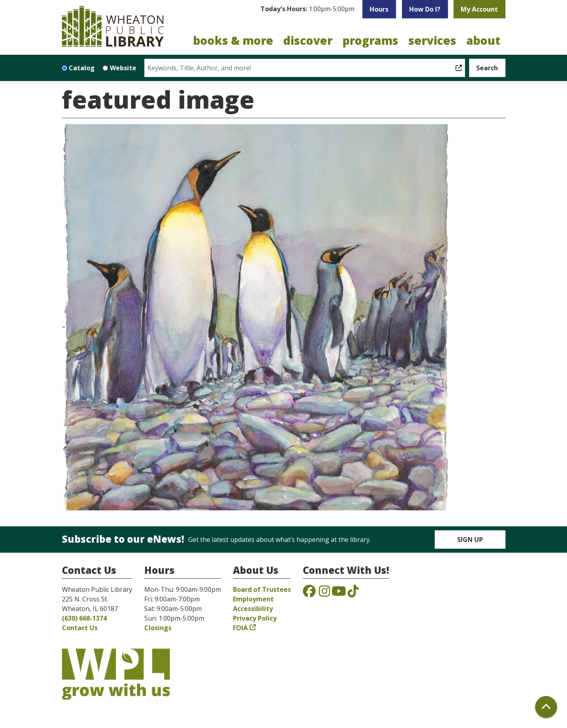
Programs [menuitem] (370, 40)
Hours (379, 9)
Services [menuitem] (432, 40)
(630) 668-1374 (84, 618)
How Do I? (425, 9)
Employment (253, 599)
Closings (158, 628)
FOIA (240, 628)
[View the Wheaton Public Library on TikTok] (353, 593)
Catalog (82, 68)
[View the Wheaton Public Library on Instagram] (324, 593)
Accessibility (253, 609)
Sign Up (470, 540)
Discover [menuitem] (308, 40)
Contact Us (80, 628)
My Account (479, 9)
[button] (307, 9)
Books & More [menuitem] (233, 40)
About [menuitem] (483, 40)
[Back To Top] (546, 707)
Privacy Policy (255, 618)
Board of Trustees (262, 589)
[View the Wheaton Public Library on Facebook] (309, 593)
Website (123, 68)
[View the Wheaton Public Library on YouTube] (339, 593)
